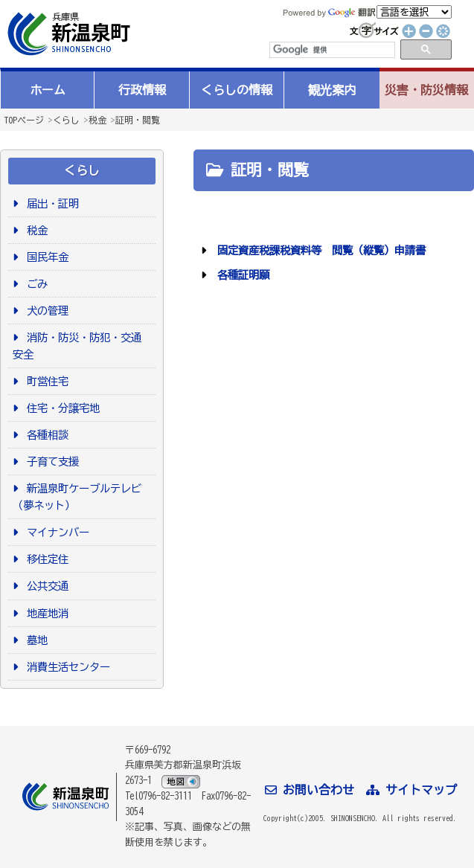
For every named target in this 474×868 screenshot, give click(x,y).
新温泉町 (67, 34)
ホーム (48, 90)
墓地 (35, 640)
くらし (66, 120)
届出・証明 (50, 203)
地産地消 (45, 613)
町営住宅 (45, 381)
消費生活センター (66, 667)
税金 (97, 120)
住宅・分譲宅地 (61, 408)
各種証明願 (241, 275)
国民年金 (45, 257)
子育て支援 (50, 462)
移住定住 (45, 559)
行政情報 (142, 90)
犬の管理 (45, 311)
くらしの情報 (237, 90)
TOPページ (24, 120)
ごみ (35, 284)
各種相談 (45, 435)
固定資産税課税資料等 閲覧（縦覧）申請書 (319, 250)
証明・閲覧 (138, 120)
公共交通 (45, 586)
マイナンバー (55, 532)
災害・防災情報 (426, 90)
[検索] (331, 50)
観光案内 (332, 90)
